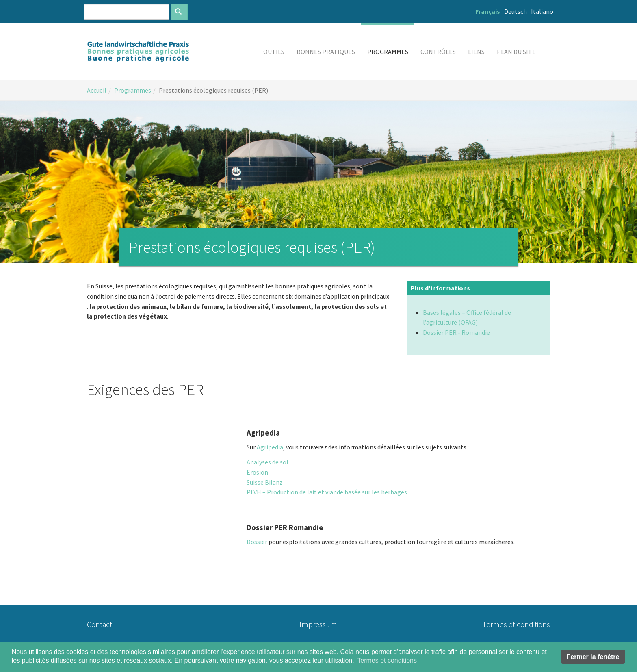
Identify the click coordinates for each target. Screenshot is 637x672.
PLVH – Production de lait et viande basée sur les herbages (327, 492)
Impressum (318, 624)
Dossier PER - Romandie (456, 332)
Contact (100, 624)
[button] (274, 52)
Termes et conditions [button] (387, 660)
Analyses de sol (268, 462)
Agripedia (270, 447)
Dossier (257, 542)
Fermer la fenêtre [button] (593, 657)
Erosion (257, 472)
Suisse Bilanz (265, 482)
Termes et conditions (516, 624)
